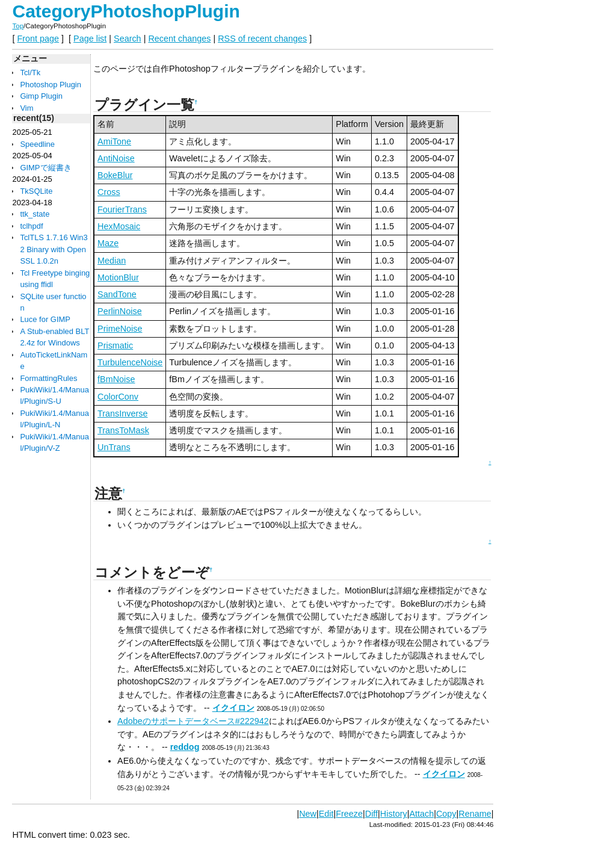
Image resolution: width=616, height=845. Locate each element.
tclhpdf (31, 226)
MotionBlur (118, 277)
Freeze (349, 814)
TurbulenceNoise (130, 362)
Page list (90, 39)
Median (112, 261)
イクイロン (233, 708)
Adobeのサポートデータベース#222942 (193, 721)
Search (128, 39)
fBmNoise (116, 379)
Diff (371, 814)
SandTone (117, 294)
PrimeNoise (120, 329)
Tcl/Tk (30, 73)
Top (18, 26)
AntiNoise (116, 158)
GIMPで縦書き (45, 168)
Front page (38, 39)
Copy (446, 814)
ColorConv (118, 397)
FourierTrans (122, 209)
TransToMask (123, 430)
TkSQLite (36, 191)
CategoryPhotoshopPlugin (126, 11)
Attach (421, 814)
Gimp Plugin (41, 96)
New (308, 814)
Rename (475, 814)
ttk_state (35, 214)
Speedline (37, 144)
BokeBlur (115, 175)
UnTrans (114, 447)
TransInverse (122, 413)
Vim (26, 108)
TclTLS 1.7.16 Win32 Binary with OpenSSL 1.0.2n (54, 249)
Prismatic (115, 345)
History (394, 814)
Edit (326, 814)
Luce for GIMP (45, 319)
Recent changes (179, 39)
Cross (109, 192)
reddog (185, 747)
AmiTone (114, 141)
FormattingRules (48, 378)
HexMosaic (119, 226)
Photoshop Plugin (51, 85)
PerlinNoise (120, 311)
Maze (108, 243)
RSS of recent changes (262, 39)
